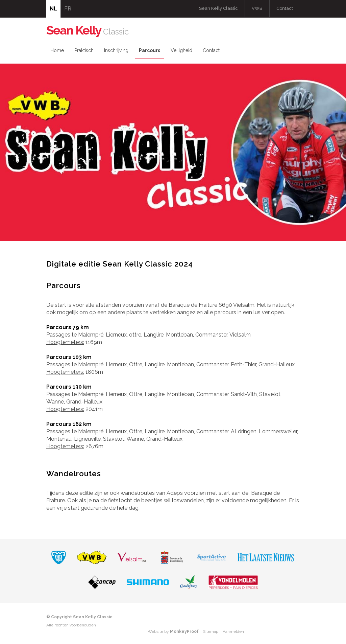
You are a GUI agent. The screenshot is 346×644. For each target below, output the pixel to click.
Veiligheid (181, 50)
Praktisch (84, 50)
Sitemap (211, 631)
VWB (257, 8)
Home (57, 50)
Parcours (150, 50)
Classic (88, 32)
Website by (173, 631)
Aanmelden (233, 631)
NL (53, 9)
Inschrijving (116, 50)
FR (68, 9)
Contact (285, 8)
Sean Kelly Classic (218, 8)
